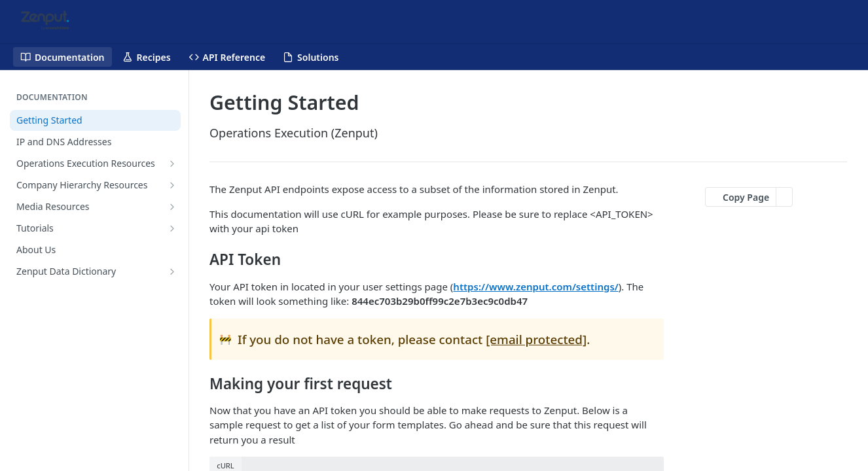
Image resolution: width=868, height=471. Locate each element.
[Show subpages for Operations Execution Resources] (172, 164)
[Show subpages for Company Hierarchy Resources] (172, 185)
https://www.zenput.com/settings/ (535, 287)
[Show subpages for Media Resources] (172, 207)
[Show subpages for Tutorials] (172, 228)
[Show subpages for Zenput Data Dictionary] (172, 271)
